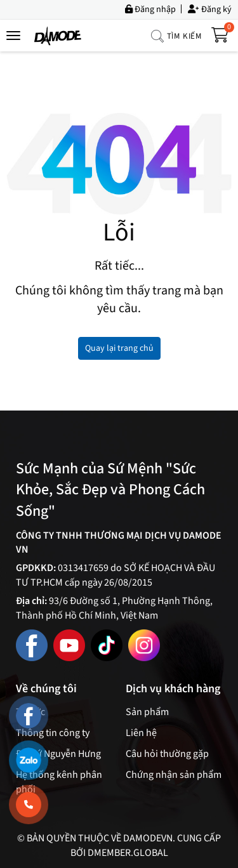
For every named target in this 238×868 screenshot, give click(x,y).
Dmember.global (128, 853)
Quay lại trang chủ (119, 348)
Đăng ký (210, 9)
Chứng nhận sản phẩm (174, 775)
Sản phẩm (147, 712)
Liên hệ (141, 733)
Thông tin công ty (53, 733)
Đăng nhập (150, 9)
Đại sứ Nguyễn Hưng (58, 754)
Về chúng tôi (46, 689)
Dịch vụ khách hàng (173, 689)
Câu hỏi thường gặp (167, 754)
